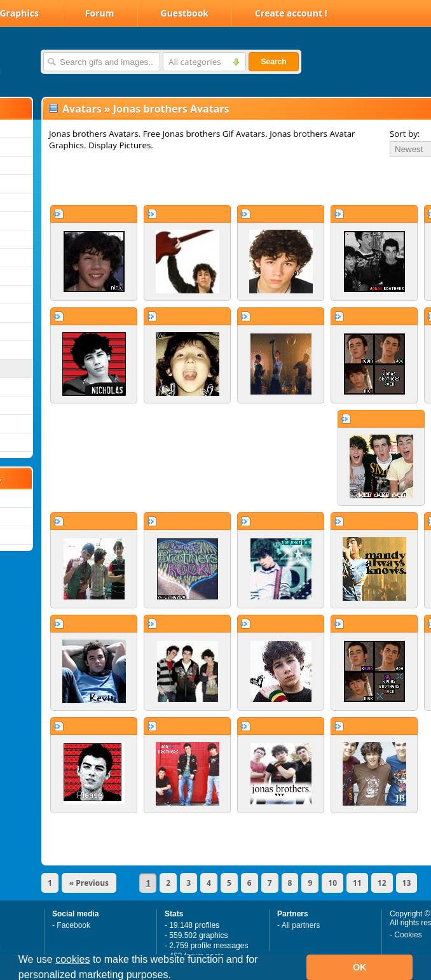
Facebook (73, 925)
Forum (100, 13)
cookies (72, 959)
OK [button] (360, 967)
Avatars (82, 109)
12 (382, 883)
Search (273, 62)
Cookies (408, 935)
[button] (175, 976)
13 (407, 883)
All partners (301, 925)
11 (357, 883)
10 (332, 883)
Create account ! (291, 13)
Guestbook (185, 13)
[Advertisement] (192, 181)
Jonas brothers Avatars (171, 109)
